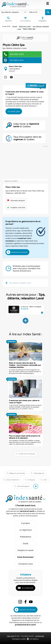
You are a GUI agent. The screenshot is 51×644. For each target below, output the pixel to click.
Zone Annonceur (25, 557)
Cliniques (31, 480)
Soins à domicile (13, 480)
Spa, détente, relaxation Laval (20, 283)
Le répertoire (26, 530)
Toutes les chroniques (27, 454)
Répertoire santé (25, 26)
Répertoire (8, 19)
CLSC (45, 480)
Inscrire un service (19, 252)
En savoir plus (14, 111)
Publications (25, 537)
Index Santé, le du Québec (26, 125)
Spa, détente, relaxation (41, 26)
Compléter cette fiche (18, 207)
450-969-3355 (17, 54)
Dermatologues (23, 486)
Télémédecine (39, 473)
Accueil (15, 26)
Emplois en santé (25, 550)
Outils (25, 543)
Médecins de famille (17, 473)
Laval (19, 29)
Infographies (43, 19)
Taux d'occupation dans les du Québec (27, 138)
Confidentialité (40, 636)
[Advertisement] (25, 162)
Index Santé (11, 636)
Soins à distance (25, 19)
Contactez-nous (26, 564)
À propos (26, 523)
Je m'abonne (28, 588)
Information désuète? (18, 200)
